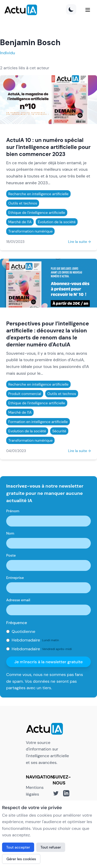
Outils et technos (23, 203)
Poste (11, 555)
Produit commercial (25, 394)
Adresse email (18, 600)
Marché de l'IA (20, 222)
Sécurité (59, 431)
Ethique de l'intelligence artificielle (37, 213)
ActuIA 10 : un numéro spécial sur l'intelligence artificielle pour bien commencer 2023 (48, 147)
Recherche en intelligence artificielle (38, 194)
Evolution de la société (57, 222)
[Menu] (88, 10)
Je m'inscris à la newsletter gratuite (48, 662)
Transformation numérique (30, 231)
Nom (10, 533)
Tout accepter (18, 847)
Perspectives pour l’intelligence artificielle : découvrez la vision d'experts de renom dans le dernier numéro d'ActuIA (48, 334)
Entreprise (15, 578)
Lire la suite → (79, 242)
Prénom (13, 511)
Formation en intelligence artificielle (38, 422)
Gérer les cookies (21, 859)
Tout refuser (51, 847)
